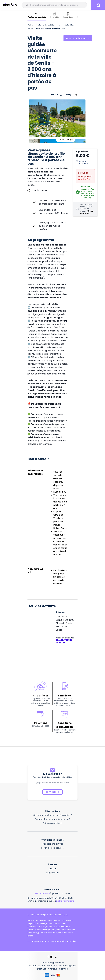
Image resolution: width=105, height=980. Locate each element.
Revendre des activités (52, 848)
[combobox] (54, 5)
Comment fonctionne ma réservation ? (53, 815)
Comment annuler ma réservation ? (52, 819)
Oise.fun (53, 869)
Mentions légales (66, 966)
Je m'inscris (52, 792)
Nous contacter (87, 212)
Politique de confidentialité (42, 966)
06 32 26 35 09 (42, 893)
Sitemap (64, 969)
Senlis (39, 25)
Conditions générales (52, 963)
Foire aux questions (52, 823)
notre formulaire (65, 901)
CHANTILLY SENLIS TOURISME (64, 641)
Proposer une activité (52, 844)
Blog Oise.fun (53, 873)
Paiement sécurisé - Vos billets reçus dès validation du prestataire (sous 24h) (87, 192)
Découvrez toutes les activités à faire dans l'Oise (54, 941)
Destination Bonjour (47, 969)
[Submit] (27, 5)
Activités (31, 25)
